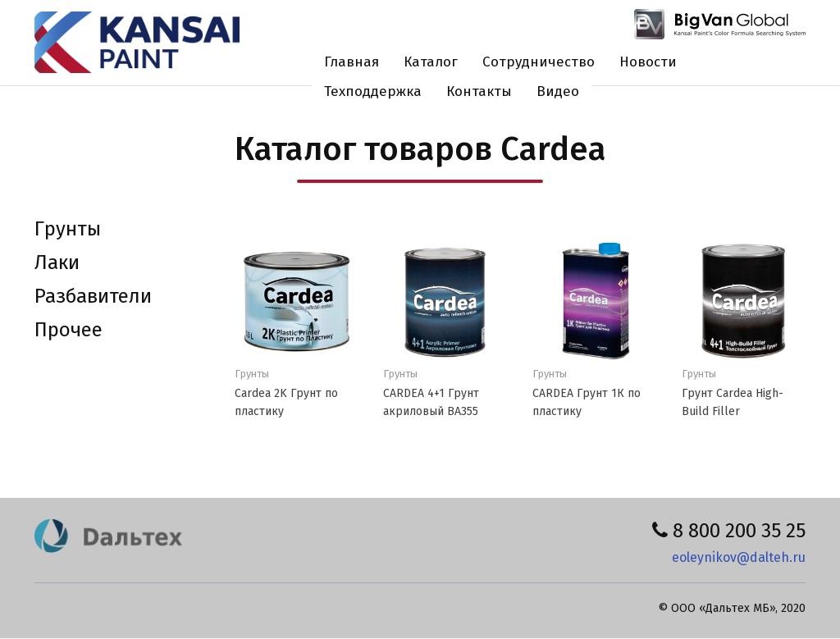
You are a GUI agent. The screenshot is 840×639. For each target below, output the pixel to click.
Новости (648, 62)
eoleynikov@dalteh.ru (739, 557)
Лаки (57, 262)
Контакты (479, 91)
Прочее (68, 330)
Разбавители (93, 296)
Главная (352, 62)
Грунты (68, 229)
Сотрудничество (539, 62)
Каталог (431, 62)
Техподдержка (373, 91)
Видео (558, 91)
